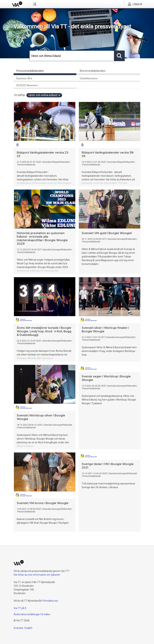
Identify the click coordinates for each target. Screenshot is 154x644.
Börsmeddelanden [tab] (93, 71)
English (28, 628)
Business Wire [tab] (24, 79)
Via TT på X (20, 608)
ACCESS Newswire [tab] (27, 85)
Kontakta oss (51, 601)
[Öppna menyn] (35, 4)
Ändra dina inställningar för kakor (32, 614)
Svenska (18, 628)
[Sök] (72, 56)
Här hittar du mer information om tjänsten (37, 575)
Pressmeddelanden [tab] (30, 71)
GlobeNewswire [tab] (89, 79)
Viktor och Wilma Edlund (44, 95)
